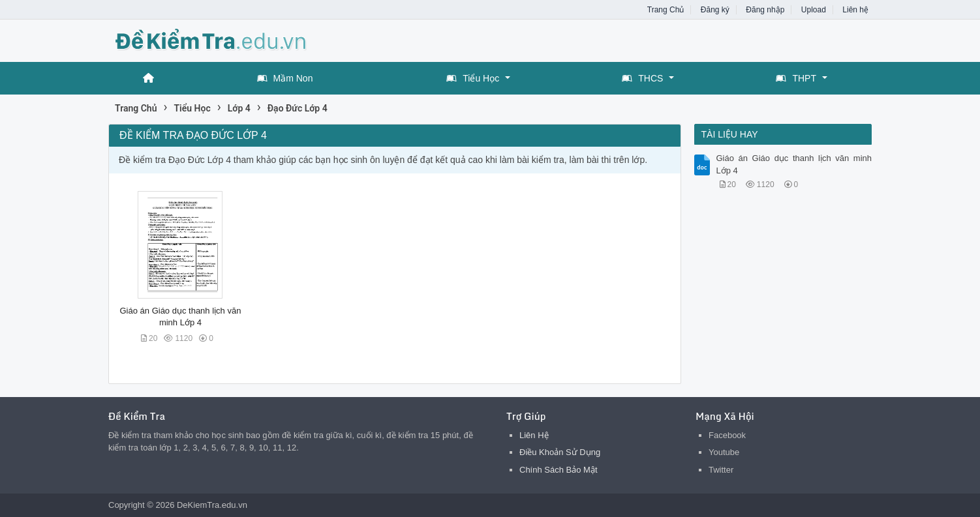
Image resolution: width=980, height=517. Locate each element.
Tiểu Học (473, 78)
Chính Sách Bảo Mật (559, 470)
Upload (814, 10)
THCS (642, 78)
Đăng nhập (765, 10)
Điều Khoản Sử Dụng (560, 452)
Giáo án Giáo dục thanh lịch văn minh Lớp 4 (794, 164)
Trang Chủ (666, 10)
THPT (796, 78)
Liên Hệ (534, 435)
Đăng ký (715, 10)
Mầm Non (285, 78)
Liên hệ (855, 10)
